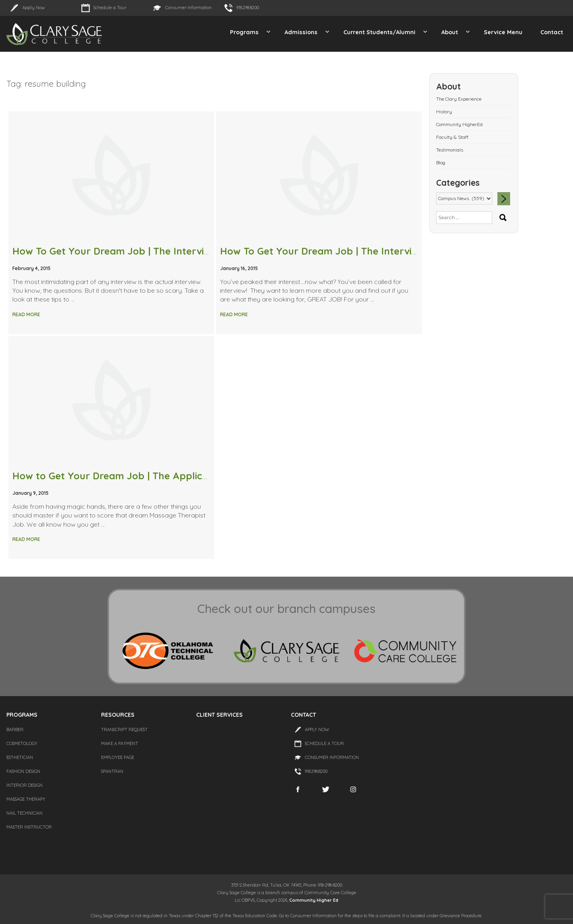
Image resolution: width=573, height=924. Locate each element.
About (450, 32)
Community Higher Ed (314, 900)
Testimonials (450, 150)
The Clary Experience (459, 99)
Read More (26, 314)
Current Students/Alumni (379, 32)
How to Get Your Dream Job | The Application (119, 476)
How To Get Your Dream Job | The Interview (322, 251)
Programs (244, 32)
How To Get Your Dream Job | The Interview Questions (139, 251)
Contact (552, 32)
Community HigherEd (459, 124)
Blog (441, 162)
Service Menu (503, 32)
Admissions (301, 32)
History (444, 112)
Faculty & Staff (452, 137)
